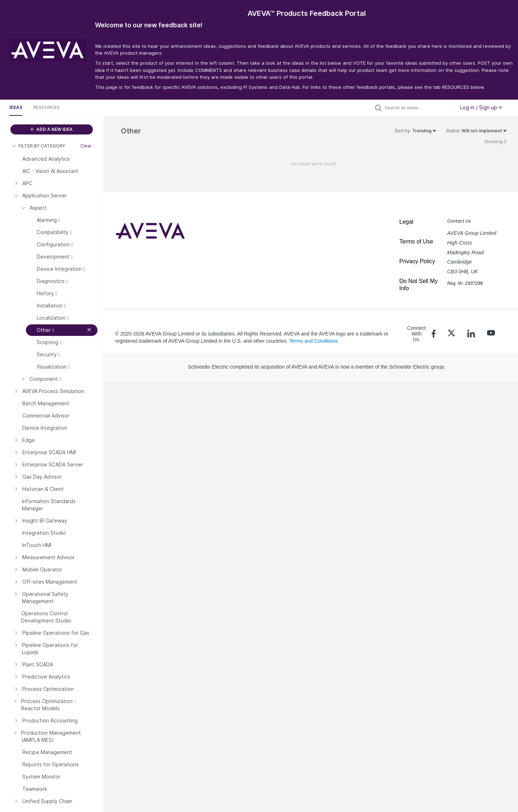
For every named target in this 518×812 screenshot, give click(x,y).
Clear (86, 146)
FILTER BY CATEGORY (38, 146)
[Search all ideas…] (418, 108)
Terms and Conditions (313, 341)
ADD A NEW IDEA (51, 129)
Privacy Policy (417, 261)
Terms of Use (416, 241)
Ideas (16, 107)
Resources (46, 107)
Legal (406, 222)
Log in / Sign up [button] (481, 107)
